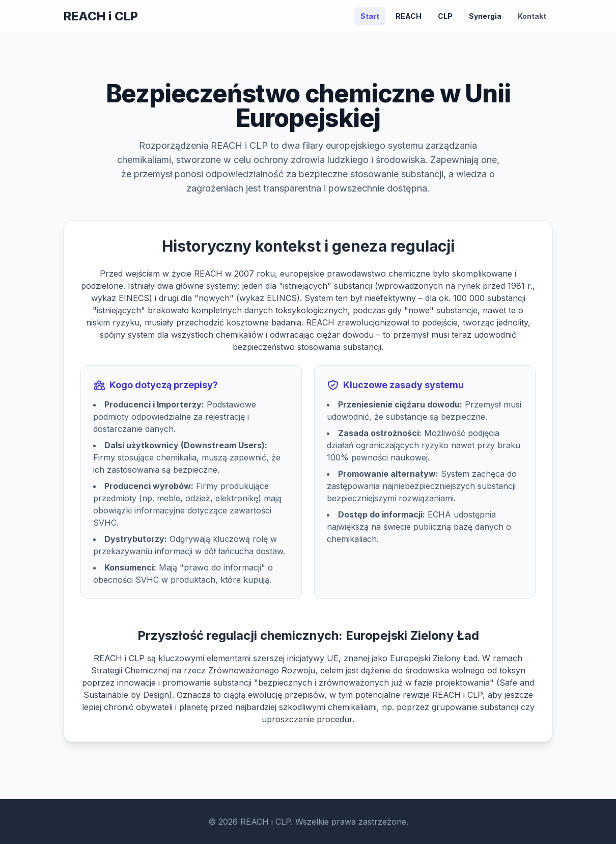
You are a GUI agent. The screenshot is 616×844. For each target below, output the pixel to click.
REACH (409, 16)
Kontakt (532, 16)
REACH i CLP (101, 16)
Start (370, 16)
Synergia (485, 16)
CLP (445, 16)
